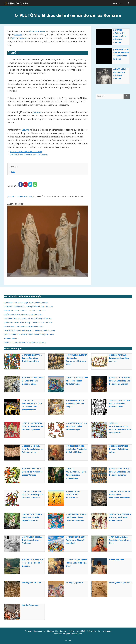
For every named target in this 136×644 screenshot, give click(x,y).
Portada (11, 196)
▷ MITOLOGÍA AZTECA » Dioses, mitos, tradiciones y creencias (120, 495)
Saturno (18, 35)
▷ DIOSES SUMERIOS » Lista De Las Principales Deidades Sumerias (120, 472)
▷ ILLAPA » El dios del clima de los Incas (26, 152)
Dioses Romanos (25, 196)
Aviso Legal (107, 631)
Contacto (63, 631)
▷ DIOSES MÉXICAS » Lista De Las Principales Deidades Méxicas (33, 449)
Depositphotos (76, 634)
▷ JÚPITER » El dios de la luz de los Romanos (23, 314)
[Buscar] (127, 96)
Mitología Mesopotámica (120, 582)
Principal (28, 631)
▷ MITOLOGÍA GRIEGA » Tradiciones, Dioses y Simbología (33, 540)
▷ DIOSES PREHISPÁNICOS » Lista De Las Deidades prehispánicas (76, 473)
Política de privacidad (77, 631)
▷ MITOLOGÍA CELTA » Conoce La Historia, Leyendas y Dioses (32, 517)
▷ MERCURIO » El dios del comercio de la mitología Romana (121, 54)
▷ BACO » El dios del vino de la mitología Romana (121, 74)
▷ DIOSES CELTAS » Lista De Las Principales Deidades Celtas (33, 381)
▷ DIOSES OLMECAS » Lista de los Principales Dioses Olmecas (32, 472)
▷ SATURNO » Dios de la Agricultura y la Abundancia (26, 303)
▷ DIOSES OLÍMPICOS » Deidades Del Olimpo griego (119, 449)
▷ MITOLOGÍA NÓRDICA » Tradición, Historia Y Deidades (33, 563)
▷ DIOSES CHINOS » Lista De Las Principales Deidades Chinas (77, 381)
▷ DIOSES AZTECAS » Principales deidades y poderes (119, 358)
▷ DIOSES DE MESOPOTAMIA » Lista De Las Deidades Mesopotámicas (32, 405)
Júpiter (14, 38)
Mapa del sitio (52, 631)
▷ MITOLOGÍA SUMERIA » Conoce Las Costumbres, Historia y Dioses (76, 360)
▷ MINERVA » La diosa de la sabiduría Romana (29, 154)
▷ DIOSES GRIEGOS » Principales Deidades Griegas (75, 404)
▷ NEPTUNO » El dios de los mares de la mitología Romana (29, 334)
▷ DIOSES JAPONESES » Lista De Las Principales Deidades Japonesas (33, 426)
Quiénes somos (39, 631)
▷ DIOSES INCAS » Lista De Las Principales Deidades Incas (119, 404)
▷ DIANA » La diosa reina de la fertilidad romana (25, 310)
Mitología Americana (31, 582)
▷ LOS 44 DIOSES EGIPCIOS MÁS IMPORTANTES (73, 495)
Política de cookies (94, 631)
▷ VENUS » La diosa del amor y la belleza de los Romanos (28, 322)
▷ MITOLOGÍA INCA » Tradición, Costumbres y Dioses (120, 540)
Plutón (13, 172)
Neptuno (23, 38)
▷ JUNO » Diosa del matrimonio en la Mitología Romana (28, 318)
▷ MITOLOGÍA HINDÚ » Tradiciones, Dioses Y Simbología (76, 540)
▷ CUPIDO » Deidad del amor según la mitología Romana (120, 36)
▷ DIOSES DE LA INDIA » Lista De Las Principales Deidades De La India (120, 381)
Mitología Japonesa (74, 582)
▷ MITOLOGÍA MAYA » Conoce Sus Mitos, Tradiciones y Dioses (32, 358)
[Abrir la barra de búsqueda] (129, 3)
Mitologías (120, 3)
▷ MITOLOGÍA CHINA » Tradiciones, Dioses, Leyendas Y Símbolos (76, 517)
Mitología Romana (30, 605)
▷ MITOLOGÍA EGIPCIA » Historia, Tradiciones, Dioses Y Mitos (120, 517)
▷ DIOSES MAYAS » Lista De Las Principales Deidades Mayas (76, 426)
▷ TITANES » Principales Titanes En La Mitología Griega (76, 563)
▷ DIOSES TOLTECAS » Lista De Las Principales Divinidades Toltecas (33, 495)
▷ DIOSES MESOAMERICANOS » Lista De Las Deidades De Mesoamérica (120, 428)
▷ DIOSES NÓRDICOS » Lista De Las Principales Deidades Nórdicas (76, 449)
